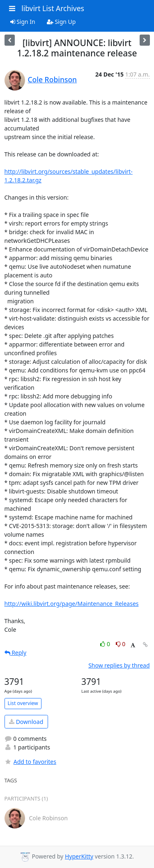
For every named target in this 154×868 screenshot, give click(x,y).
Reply (16, 653)
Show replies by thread (119, 665)
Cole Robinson (53, 79)
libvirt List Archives (53, 8)
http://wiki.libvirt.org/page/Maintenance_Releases (72, 604)
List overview (23, 703)
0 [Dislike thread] (121, 644)
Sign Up (61, 22)
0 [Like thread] (106, 644)
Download (26, 722)
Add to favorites (30, 762)
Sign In (23, 22)
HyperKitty (79, 856)
